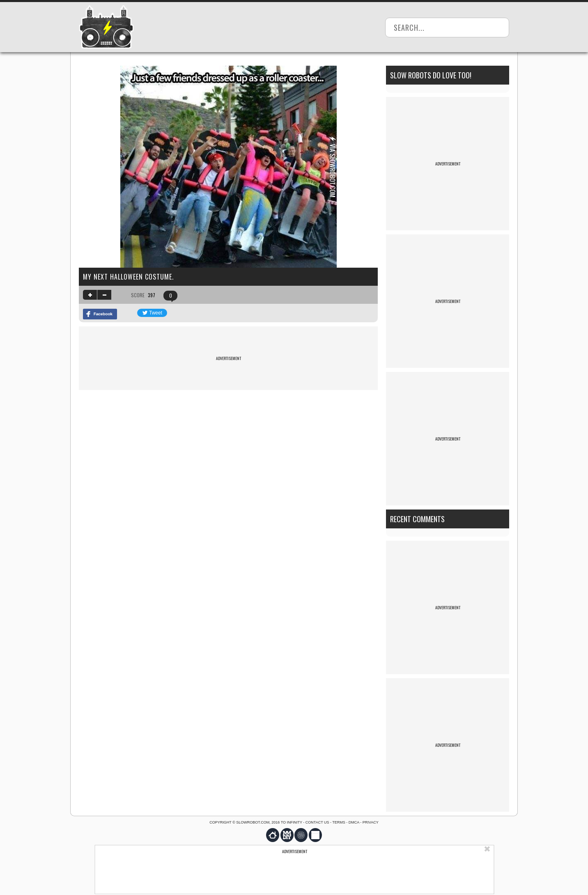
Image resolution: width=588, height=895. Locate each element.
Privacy (371, 822)
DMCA (354, 822)
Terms (339, 822)
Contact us (317, 822)
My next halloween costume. (128, 277)
